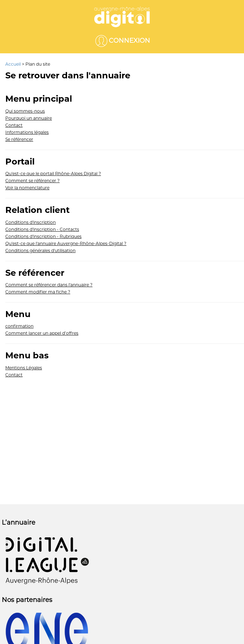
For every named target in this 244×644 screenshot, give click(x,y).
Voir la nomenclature (27, 188)
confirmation (19, 326)
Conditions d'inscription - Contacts (42, 229)
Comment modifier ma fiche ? (38, 292)
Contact (14, 125)
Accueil (14, 64)
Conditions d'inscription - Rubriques (43, 236)
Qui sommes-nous (25, 111)
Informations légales (27, 132)
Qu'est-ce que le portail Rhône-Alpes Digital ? (53, 174)
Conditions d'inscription (31, 222)
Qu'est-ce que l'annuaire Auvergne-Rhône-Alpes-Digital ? (66, 243)
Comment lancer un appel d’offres (42, 333)
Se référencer (19, 139)
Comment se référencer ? (32, 181)
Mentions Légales (24, 368)
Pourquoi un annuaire (29, 118)
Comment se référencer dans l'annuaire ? (49, 285)
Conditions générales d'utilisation (40, 251)
